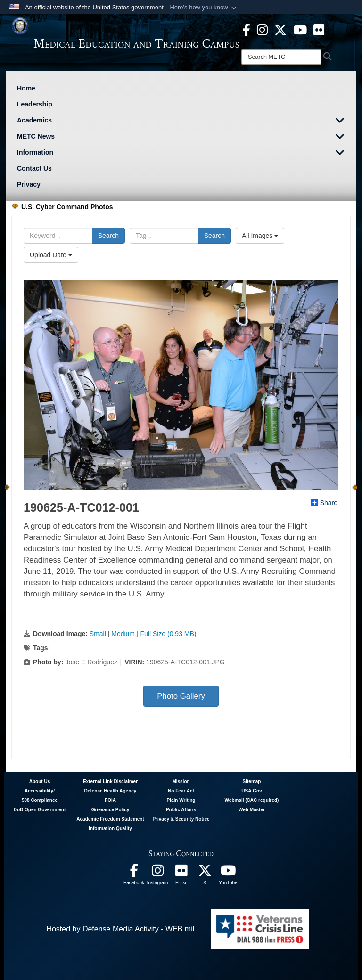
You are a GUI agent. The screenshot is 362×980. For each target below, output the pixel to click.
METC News (183, 137)
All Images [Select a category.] (260, 236)
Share (324, 503)
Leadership (35, 104)
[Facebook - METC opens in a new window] (247, 29)
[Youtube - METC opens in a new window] (300, 29)
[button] (204, 8)
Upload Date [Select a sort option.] (51, 255)
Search (108, 236)
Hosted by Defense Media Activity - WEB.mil (120, 929)
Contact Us (34, 168)
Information (183, 153)
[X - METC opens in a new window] (280, 29)
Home (26, 88)
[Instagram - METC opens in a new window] (262, 29)
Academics (183, 121)
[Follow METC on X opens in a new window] (205, 873)
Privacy (29, 184)
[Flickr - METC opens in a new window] (319, 29)
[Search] (281, 57)
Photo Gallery (181, 696)
